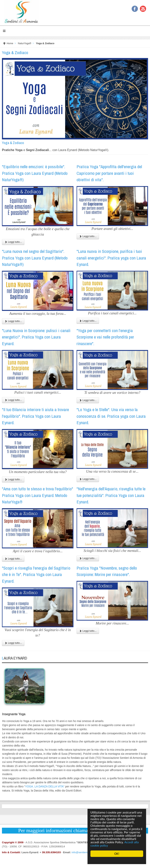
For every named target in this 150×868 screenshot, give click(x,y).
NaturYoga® (25, 43)
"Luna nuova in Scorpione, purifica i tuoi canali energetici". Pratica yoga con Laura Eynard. (111, 258)
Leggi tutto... (13, 242)
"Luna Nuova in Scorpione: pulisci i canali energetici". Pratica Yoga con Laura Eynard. (36, 337)
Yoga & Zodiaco (13, 143)
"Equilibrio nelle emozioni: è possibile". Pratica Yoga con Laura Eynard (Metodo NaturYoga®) (35, 173)
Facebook (135, 9)
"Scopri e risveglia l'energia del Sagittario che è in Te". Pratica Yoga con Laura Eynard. (36, 575)
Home (10, 43)
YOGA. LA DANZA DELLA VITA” (45, 786)
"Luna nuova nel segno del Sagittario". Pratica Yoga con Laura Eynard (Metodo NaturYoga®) (35, 258)
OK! (117, 854)
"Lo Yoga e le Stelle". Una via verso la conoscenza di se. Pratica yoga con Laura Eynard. (111, 416)
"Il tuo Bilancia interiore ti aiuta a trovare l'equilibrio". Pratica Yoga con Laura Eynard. (35, 416)
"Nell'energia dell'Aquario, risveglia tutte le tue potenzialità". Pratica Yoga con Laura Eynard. (111, 495)
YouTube (143, 9)
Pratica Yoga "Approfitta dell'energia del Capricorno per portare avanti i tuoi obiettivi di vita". (109, 173)
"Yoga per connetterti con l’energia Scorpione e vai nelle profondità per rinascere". (105, 337)
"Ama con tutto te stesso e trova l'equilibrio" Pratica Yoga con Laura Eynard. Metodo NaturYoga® (37, 495)
